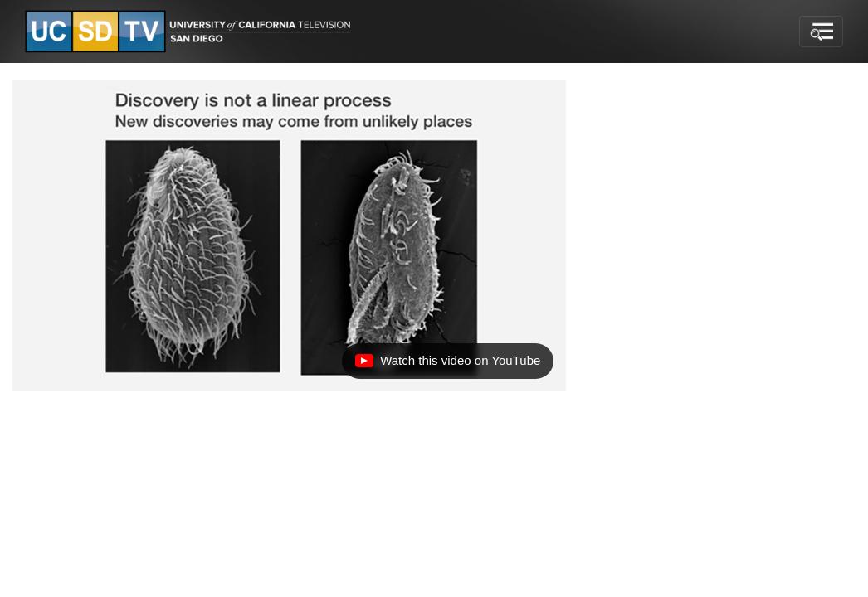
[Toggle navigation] (821, 32)
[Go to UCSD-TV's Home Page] (191, 32)
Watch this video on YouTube (447, 365)
